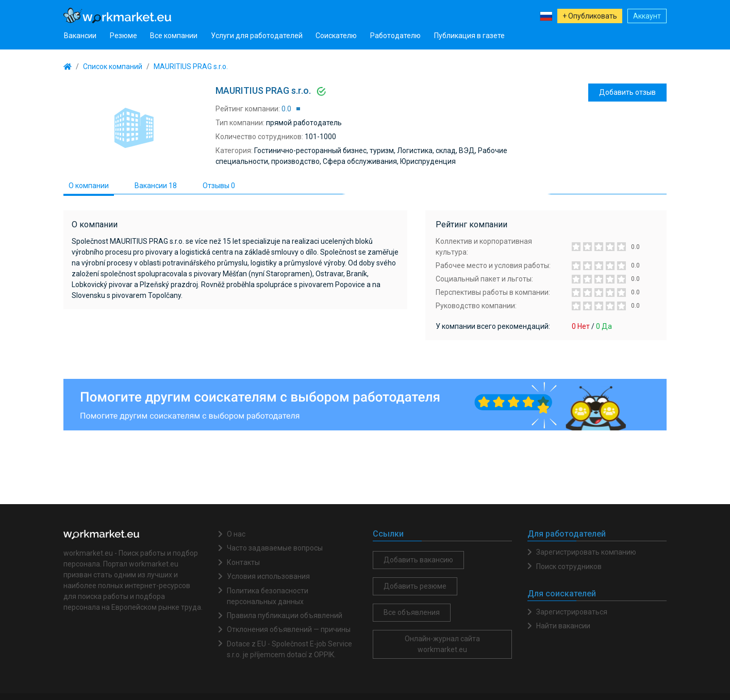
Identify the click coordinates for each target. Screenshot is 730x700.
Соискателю (336, 36)
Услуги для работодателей (257, 36)
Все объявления (412, 612)
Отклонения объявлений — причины (289, 629)
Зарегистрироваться (572, 612)
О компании (89, 186)
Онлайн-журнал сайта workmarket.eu (442, 644)
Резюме (123, 36)
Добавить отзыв (627, 92)
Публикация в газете (469, 36)
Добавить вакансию (418, 560)
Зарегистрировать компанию (586, 552)
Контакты (243, 562)
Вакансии (80, 36)
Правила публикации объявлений (285, 615)
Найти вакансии (563, 626)
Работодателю (395, 36)
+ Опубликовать (590, 16)
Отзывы (219, 186)
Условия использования (268, 576)
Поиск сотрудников (569, 566)
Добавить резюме (415, 586)
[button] (546, 16)
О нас (236, 534)
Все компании (174, 36)
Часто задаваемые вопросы (275, 548)
